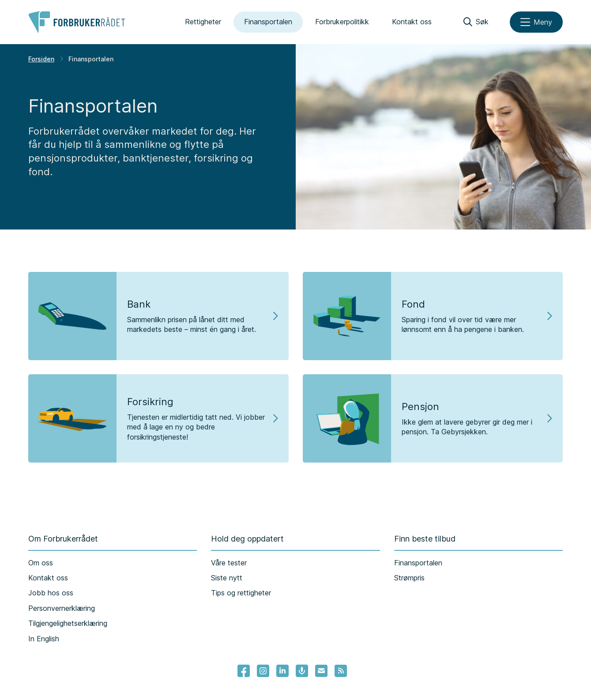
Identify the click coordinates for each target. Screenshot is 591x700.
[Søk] (476, 22)
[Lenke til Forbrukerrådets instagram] (263, 671)
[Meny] (536, 22)
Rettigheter (203, 22)
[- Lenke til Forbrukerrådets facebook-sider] (244, 671)
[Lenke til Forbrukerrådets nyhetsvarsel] (321, 671)
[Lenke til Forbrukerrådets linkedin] (282, 671)
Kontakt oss (412, 22)
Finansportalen (268, 22)
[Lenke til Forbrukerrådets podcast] (302, 671)
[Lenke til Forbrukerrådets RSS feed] (341, 671)
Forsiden (41, 59)
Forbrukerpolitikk (342, 22)
